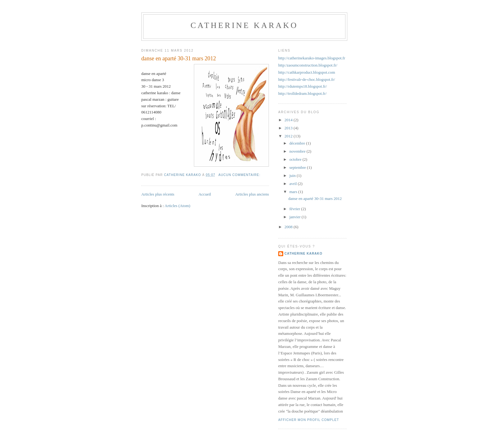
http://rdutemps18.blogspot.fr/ (303, 86)
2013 (289, 128)
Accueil (205, 194)
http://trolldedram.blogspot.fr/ (302, 93)
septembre (298, 167)
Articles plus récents (158, 194)
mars (294, 192)
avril (294, 184)
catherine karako (244, 25)
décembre (298, 143)
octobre (296, 159)
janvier (296, 217)
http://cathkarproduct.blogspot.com (307, 72)
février (295, 209)
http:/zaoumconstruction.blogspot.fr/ (308, 65)
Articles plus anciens (252, 194)
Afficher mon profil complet (309, 420)
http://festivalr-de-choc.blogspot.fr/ (307, 79)
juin (293, 176)
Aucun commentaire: (240, 175)
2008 (289, 227)
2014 (289, 120)
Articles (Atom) (178, 206)
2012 (289, 136)
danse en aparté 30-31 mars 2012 (179, 58)
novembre (298, 151)
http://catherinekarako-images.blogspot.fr (312, 58)
